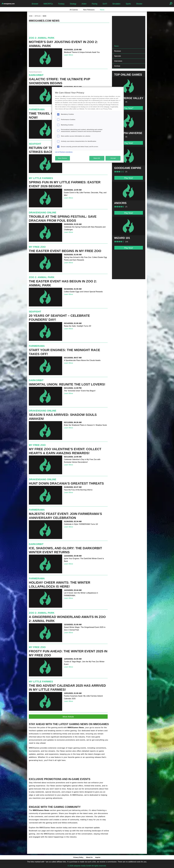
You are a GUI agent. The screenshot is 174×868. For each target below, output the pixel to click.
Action (84, 4)
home (31, 16)
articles (38, 16)
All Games (74, 10)
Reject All (97, 158)
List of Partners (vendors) (64, 152)
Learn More (68, 55)
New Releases (89, 10)
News (102, 10)
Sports (128, 4)
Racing (95, 4)
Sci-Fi (105, 4)
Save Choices (63, 158)
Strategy (73, 4)
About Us (89, 857)
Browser (35, 4)
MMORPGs (48, 4)
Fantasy (61, 4)
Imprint (98, 857)
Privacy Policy (78, 857)
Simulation (116, 4)
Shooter (139, 4)
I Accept (113, 158)
